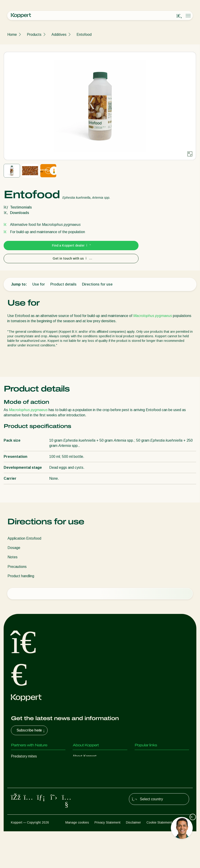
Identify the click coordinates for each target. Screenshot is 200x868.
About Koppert (85, 756)
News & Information (89, 765)
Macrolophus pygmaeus (153, 316)
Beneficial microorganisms (32, 793)
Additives (59, 35)
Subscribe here (31, 730)
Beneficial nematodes (28, 784)
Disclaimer (133, 859)
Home (12, 35)
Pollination (19, 811)
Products (34, 35)
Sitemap (183, 859)
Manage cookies (77, 859)
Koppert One (145, 765)
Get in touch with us (71, 258)
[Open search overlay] (179, 16)
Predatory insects (25, 765)
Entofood (84, 35)
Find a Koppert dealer (71, 245)
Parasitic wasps (24, 774)
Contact (79, 784)
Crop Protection (24, 802)
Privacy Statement (108, 859)
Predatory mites (24, 756)
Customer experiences (153, 756)
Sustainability (83, 774)
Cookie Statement (159, 859)
